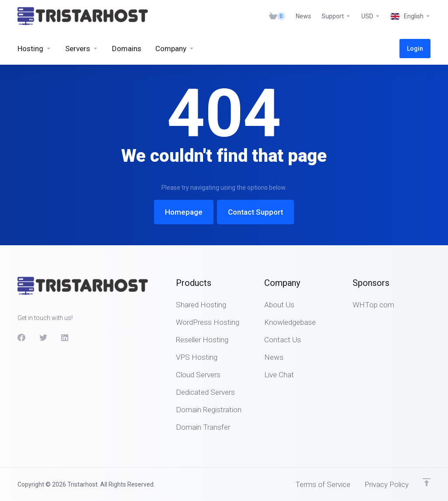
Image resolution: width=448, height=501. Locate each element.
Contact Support (255, 212)
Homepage (184, 212)
